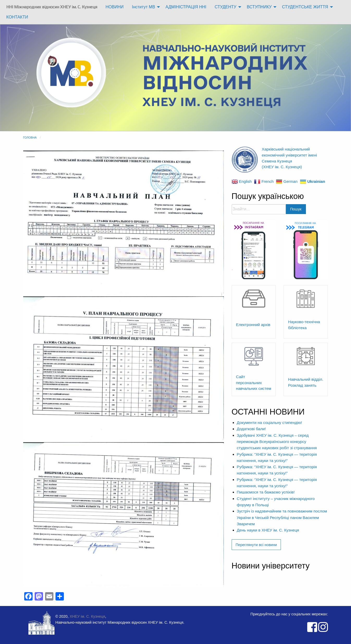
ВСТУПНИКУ (259, 7)
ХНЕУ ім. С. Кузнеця (87, 616)
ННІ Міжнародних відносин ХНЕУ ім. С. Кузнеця (52, 7)
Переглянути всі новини (256, 545)
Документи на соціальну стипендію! (270, 423)
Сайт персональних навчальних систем (254, 383)
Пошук (296, 209)
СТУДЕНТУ (226, 7)
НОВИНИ (115, 7)
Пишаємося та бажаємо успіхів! (266, 492)
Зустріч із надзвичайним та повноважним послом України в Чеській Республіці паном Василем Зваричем (282, 517)
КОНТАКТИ (17, 17)
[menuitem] (52, 7)
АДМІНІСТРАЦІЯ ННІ (186, 7)
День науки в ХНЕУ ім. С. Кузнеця (268, 530)
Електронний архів (253, 325)
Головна (30, 137)
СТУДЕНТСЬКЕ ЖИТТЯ (305, 7)
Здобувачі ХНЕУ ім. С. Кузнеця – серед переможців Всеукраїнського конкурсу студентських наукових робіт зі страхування (277, 442)
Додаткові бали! (251, 429)
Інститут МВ (143, 7)
